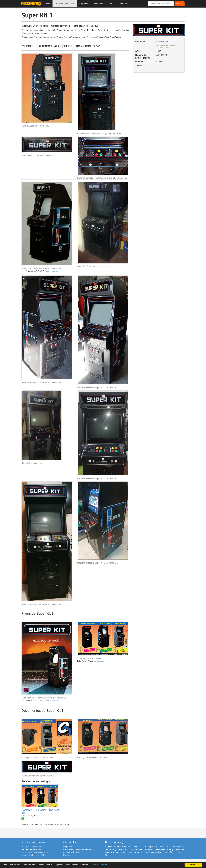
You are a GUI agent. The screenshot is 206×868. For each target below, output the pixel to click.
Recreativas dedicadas (32, 847)
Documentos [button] (99, 4)
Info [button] (112, 4)
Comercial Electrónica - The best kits (40, 811)
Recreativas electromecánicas (35, 852)
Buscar (180, 4)
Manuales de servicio (73, 852)
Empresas (84, 4)
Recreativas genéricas (31, 849)
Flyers (66, 855)
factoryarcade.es (100, 661)
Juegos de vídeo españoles (34, 855)
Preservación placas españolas (77, 849)
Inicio (48, 4)
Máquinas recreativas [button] (65, 4)
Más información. (101, 865)
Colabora (123, 4)
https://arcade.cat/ (52, 271)
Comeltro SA (163, 41)
